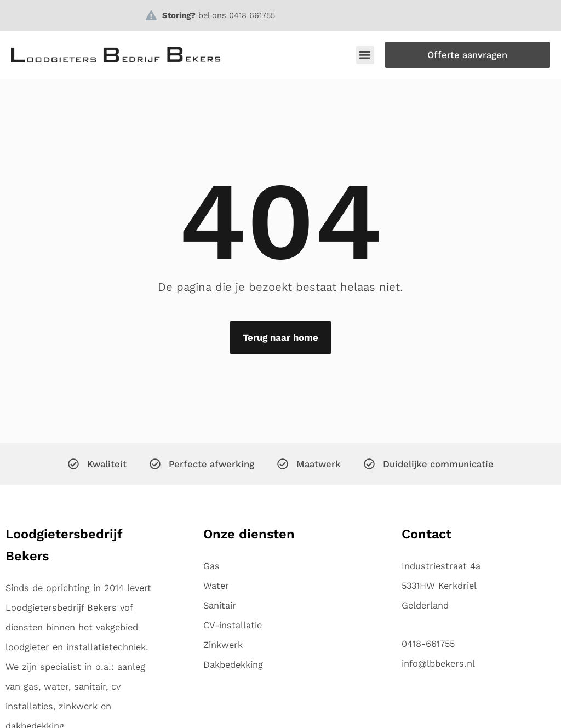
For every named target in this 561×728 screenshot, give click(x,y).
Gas (211, 566)
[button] (365, 55)
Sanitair (220, 605)
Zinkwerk (223, 645)
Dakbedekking (233, 664)
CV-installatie (233, 625)
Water (216, 586)
